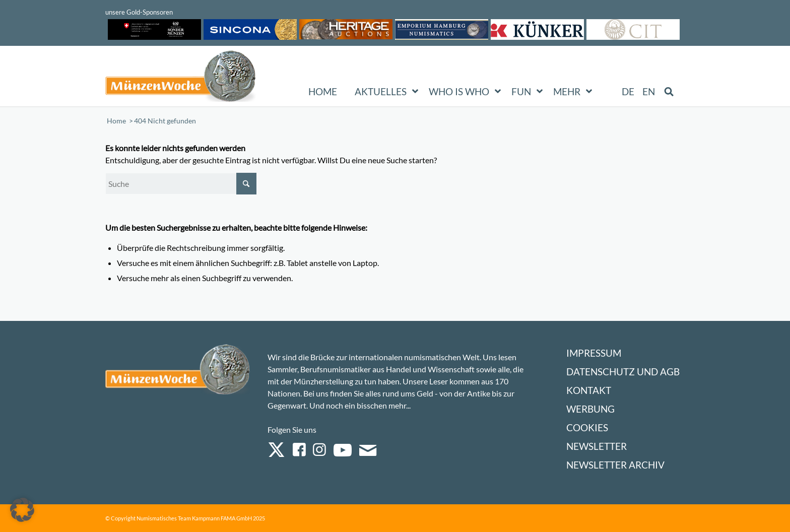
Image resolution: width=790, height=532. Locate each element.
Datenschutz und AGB (623, 372)
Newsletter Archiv (615, 465)
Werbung (590, 409)
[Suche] (181, 184)
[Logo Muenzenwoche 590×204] (181, 78)
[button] (22, 510)
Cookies (587, 427)
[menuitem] (629, 92)
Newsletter (597, 446)
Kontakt (589, 390)
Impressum (594, 353)
